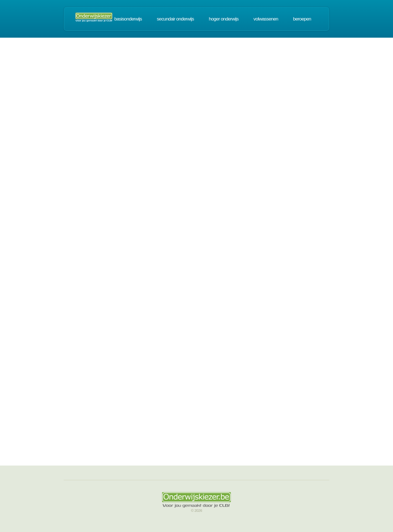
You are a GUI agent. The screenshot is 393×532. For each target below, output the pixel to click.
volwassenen (266, 19)
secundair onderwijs (175, 19)
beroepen (302, 19)
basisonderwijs (128, 19)
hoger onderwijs (224, 19)
